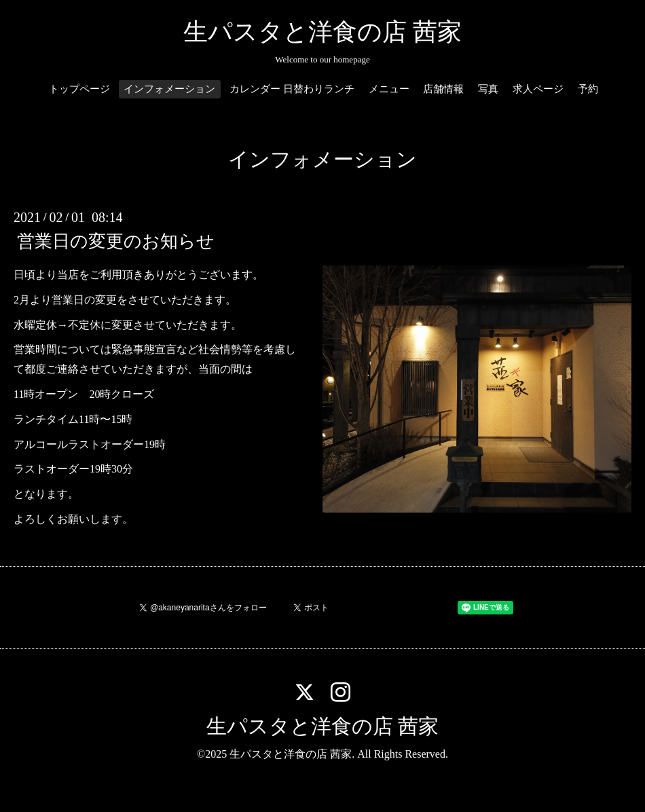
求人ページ (538, 89)
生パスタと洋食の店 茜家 (322, 32)
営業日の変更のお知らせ (116, 241)
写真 (488, 89)
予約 (588, 89)
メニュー (389, 89)
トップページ (79, 89)
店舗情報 (443, 89)
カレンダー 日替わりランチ (292, 89)
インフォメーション (169, 89)
